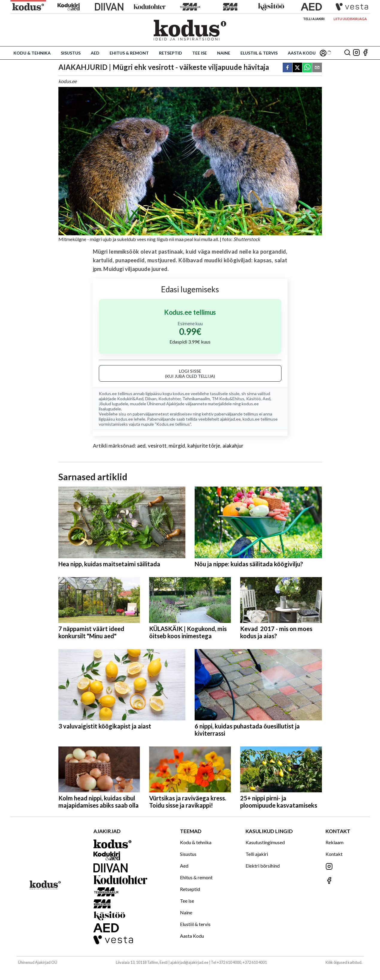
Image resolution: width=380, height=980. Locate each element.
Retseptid (171, 53)
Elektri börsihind (263, 866)
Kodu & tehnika (32, 53)
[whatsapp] (307, 68)
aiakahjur (233, 446)
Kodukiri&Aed (130, 399)
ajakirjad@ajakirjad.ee (189, 962)
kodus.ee (181, 393)
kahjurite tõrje (204, 446)
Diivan (151, 399)
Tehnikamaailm (196, 399)
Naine (224, 53)
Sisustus (71, 53)
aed (141, 446)
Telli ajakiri (314, 19)
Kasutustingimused (265, 842)
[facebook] (287, 68)
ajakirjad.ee (230, 419)
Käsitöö (253, 399)
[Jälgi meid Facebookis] (365, 53)
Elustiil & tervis (259, 53)
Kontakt (334, 854)
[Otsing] (347, 53)
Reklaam (334, 842)
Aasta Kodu (302, 53)
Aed (95, 53)
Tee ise (200, 53)
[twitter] (297, 68)
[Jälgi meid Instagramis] (356, 53)
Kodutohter (169, 399)
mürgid (177, 446)
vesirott (157, 446)
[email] (317, 68)
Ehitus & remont (129, 53)
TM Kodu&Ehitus (228, 399)
